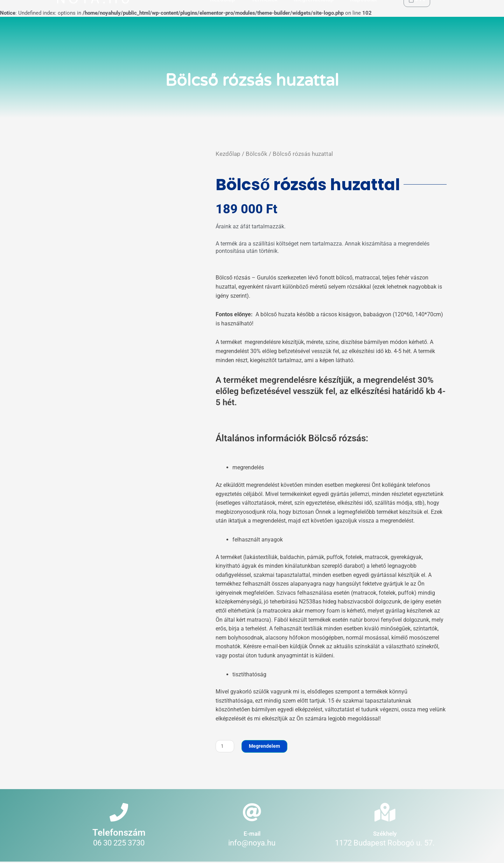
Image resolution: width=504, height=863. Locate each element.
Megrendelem (266, 746)
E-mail (252, 834)
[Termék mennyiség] (225, 747)
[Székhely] (385, 813)
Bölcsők (257, 154)
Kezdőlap (228, 154)
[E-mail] (252, 813)
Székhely (385, 834)
